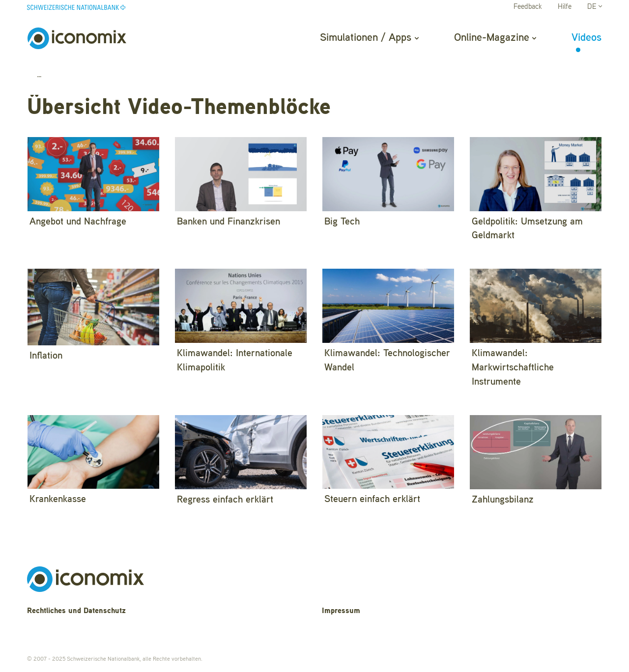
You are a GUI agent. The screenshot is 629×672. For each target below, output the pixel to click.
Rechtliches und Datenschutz (76, 611)
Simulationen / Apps (369, 38)
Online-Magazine (495, 38)
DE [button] (595, 7)
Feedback (528, 7)
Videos (586, 38)
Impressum (341, 611)
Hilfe (565, 7)
